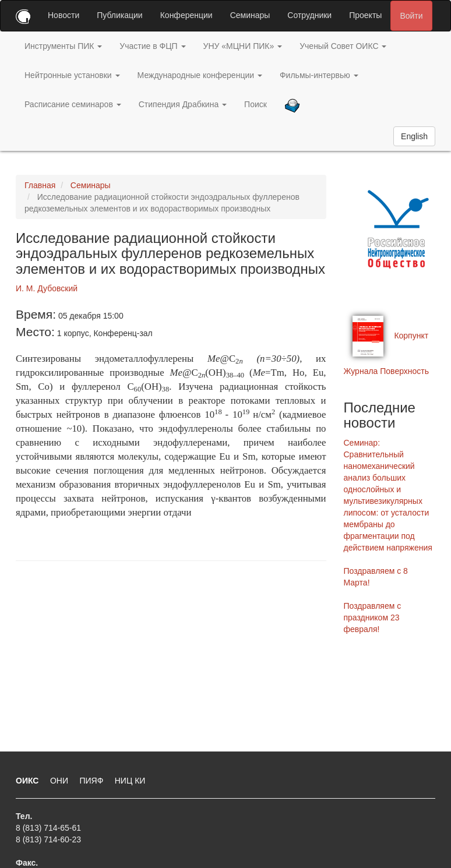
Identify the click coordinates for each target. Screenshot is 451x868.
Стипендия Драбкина (183, 104)
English (414, 136)
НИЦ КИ (130, 781)
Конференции (186, 15)
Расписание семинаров (73, 104)
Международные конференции (200, 75)
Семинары (250, 15)
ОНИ (60, 781)
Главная (40, 185)
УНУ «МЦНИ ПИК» (243, 46)
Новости (64, 15)
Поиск (256, 104)
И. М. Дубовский (47, 288)
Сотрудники (309, 15)
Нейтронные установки (72, 75)
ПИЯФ (92, 781)
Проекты (365, 15)
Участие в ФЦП (152, 46)
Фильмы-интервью (319, 75)
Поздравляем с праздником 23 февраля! (373, 618)
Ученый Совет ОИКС (343, 46)
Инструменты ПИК (63, 46)
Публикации (119, 15)
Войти (411, 16)
